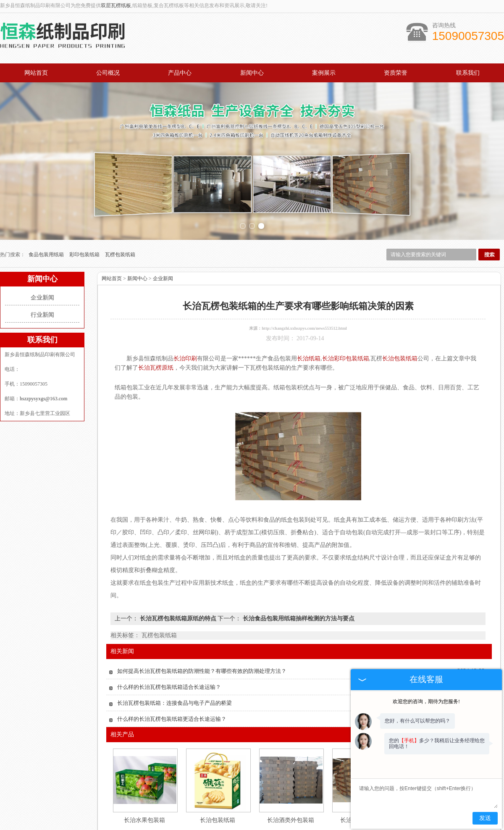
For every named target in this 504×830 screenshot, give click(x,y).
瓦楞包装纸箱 (120, 218)
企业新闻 (42, 261)
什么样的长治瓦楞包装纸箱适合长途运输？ (169, 650)
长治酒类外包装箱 (291, 784)
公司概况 (108, 73)
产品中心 (180, 73)
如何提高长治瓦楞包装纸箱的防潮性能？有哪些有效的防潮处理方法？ (202, 634)
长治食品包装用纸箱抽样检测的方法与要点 (298, 582)
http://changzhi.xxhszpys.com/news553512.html (304, 292)
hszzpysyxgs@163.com (43, 362)
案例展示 (324, 73)
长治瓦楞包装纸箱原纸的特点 (178, 582)
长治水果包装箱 (144, 784)
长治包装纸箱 (218, 784)
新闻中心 (252, 73)
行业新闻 (42, 278)
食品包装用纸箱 (47, 218)
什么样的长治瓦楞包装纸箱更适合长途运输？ (172, 682)
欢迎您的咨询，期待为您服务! (426, 701)
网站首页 (36, 73)
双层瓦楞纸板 (116, 5)
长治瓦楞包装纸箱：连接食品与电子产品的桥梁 (175, 666)
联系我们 (468, 73)
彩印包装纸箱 (85, 218)
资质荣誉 (396, 73)
